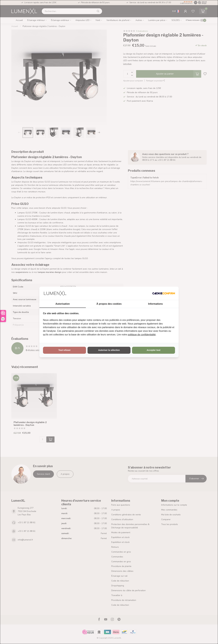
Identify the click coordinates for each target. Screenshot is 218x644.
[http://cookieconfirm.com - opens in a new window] (164, 293)
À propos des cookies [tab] (109, 304)
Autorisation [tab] (63, 304)
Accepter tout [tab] (154, 350)
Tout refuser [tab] (65, 350)
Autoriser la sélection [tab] (109, 350)
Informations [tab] (155, 304)
